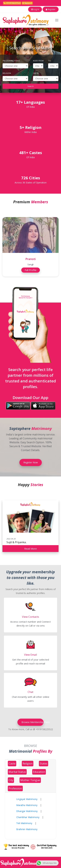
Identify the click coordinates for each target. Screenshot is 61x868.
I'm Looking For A (11, 60)
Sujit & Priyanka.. (17, 542)
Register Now (31, 462)
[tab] (12, 763)
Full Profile (31, 270)
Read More (30, 548)
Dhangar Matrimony (27, 811)
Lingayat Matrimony (27, 799)
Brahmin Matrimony (27, 829)
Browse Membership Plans (30, 722)
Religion (7, 73)
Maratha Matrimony (27, 805)
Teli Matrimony (24, 823)
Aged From (38, 60)
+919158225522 (12, 3)
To (49, 60)
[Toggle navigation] (57, 20)
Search (31, 86)
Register (52, 9)
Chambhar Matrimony (28, 817)
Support (27, 3)
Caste (36, 73)
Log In (39, 9)
